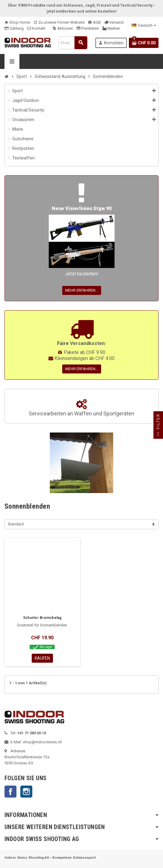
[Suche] (73, 43)
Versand (114, 22)
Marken (111, 28)
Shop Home (17, 22)
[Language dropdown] (144, 25)
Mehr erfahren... (82, 290)
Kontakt (36, 28)
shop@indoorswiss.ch (42, 742)
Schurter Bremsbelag (42, 618)
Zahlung (14, 28)
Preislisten (88, 28)
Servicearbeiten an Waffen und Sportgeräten (81, 408)
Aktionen (63, 28)
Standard (16, 524)
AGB (95, 22)
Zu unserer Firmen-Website (59, 22)
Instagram (26, 792)
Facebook (10, 792)
